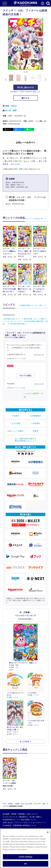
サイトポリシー (38, 823)
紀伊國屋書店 (36, 416)
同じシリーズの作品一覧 (34, 219)
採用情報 (21, 814)
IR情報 (14, 814)
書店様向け (23, 817)
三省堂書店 (36, 423)
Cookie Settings (25, 857)
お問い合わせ (8, 823)
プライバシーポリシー (23, 823)
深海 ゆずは (11, 106)
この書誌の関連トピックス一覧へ (31, 305)
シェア (20, 129)
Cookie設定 (7, 825)
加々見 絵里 (11, 110)
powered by (34, 394)
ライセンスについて (10, 817)
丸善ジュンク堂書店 (15, 431)
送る (30, 129)
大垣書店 (15, 416)
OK (26, 864)
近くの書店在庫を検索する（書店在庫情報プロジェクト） (26, 440)
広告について (31, 814)
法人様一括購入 (35, 817)
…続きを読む (15, 164)
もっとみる (24, 741)
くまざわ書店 (15, 423)
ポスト (9, 129)
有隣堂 (36, 431)
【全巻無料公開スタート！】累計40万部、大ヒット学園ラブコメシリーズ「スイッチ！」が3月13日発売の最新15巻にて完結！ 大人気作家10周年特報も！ (25, 321)
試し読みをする (26, 87)
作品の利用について (28, 820)
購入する (26, 98)
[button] (45, 79)
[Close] (48, 832)
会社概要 (6, 814)
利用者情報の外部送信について (24, 825)
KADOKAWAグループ (11, 820)
